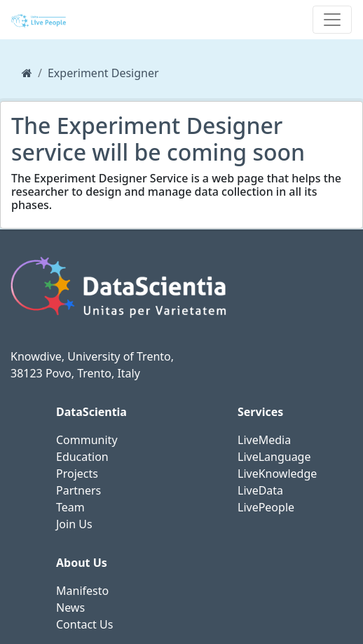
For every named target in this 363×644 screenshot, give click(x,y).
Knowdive (36, 356)
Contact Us (84, 624)
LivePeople (266, 507)
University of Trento (119, 356)
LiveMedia (264, 440)
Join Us (74, 524)
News (70, 608)
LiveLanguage (274, 457)
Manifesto (82, 591)
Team (70, 507)
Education (82, 457)
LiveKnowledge (277, 474)
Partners (78, 490)
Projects (77, 474)
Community (87, 440)
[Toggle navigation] (332, 20)
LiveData (260, 490)
